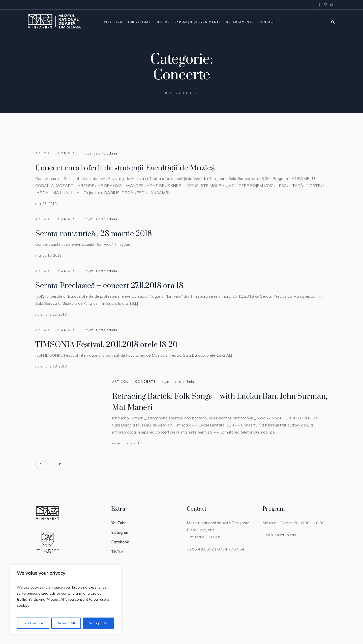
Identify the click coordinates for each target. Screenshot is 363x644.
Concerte (68, 153)
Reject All (66, 623)
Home (169, 93)
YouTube (119, 523)
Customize (33, 623)
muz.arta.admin (104, 153)
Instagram (120, 532)
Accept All (99, 623)
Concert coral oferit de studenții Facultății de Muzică (125, 168)
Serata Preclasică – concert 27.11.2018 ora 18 (109, 286)
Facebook (120, 542)
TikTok (117, 551)
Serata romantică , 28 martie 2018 (94, 234)
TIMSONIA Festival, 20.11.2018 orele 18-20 (107, 345)
